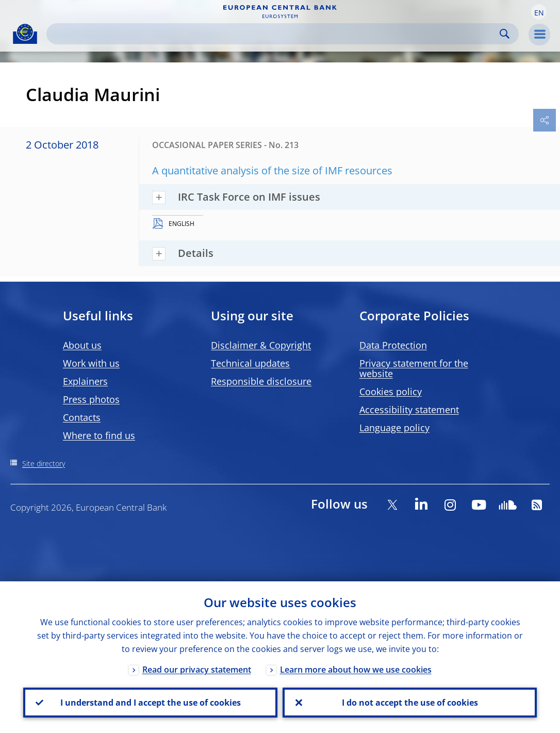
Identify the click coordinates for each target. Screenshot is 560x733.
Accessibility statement (409, 410)
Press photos (91, 399)
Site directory (44, 463)
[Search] (274, 34)
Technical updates (250, 363)
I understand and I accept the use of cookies (151, 703)
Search (505, 34)
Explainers (85, 381)
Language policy (394, 428)
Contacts (82, 417)
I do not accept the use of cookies (410, 703)
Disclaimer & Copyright (261, 345)
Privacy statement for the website (414, 368)
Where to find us (99, 435)
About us (82, 345)
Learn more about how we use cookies (356, 670)
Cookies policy (391, 392)
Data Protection (393, 345)
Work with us (91, 363)
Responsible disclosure (261, 381)
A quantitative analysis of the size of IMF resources (272, 170)
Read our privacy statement (197, 670)
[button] (539, 12)
